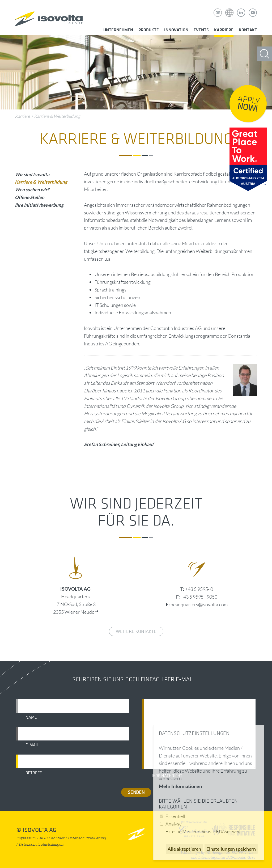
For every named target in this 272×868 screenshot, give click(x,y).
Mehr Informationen (180, 786)
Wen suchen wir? (32, 190)
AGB (43, 838)
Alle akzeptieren (184, 849)
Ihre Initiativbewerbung (39, 205)
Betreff (34, 773)
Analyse (174, 824)
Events (201, 30)
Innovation (176, 30)
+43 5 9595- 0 (199, 589)
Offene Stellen (30, 197)
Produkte (149, 30)
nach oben (136, 834)
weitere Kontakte (136, 631)
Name (31, 717)
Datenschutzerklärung (87, 838)
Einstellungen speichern (231, 849)
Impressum (26, 838)
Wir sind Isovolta (32, 174)
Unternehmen (118, 30)
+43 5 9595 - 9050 (199, 597)
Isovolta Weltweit (229, 9)
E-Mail (32, 745)
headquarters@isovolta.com (199, 604)
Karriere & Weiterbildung (57, 116)
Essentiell (175, 816)
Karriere (224, 30)
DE (218, 13)
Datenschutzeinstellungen (41, 844)
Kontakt (248, 30)
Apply (249, 104)
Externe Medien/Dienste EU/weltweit (203, 831)
